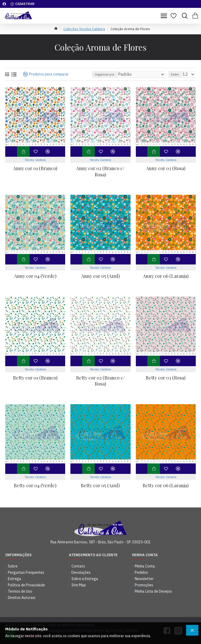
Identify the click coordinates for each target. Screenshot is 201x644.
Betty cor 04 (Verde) (35, 486)
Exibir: (175, 74)
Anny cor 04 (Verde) (35, 276)
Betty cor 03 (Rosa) (166, 378)
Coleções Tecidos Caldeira (84, 29)
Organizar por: (105, 74)
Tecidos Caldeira (35, 160)
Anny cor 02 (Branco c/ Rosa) (100, 171)
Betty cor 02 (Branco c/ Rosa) (100, 381)
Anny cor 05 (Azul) (100, 276)
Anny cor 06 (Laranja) (166, 276)
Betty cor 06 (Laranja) (166, 486)
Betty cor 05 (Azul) (100, 486)
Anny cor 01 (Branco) (35, 168)
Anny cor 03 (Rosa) (166, 168)
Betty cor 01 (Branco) (35, 378)
